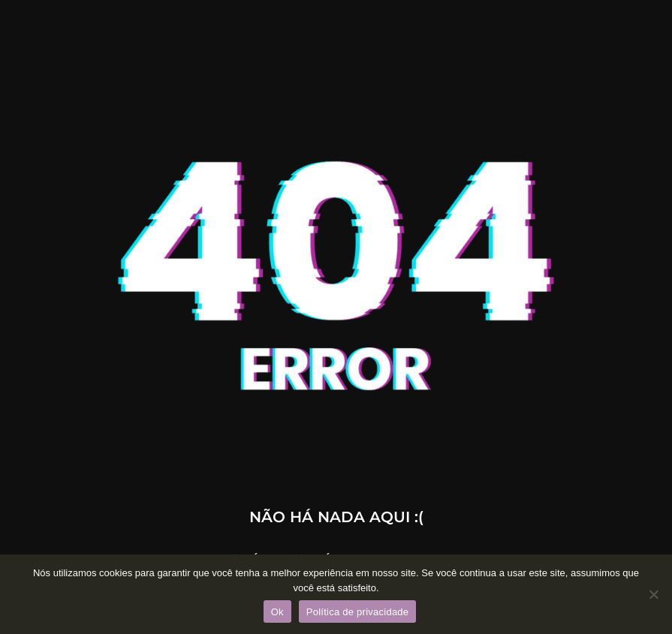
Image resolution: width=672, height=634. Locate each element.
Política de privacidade (358, 612)
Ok (277, 612)
